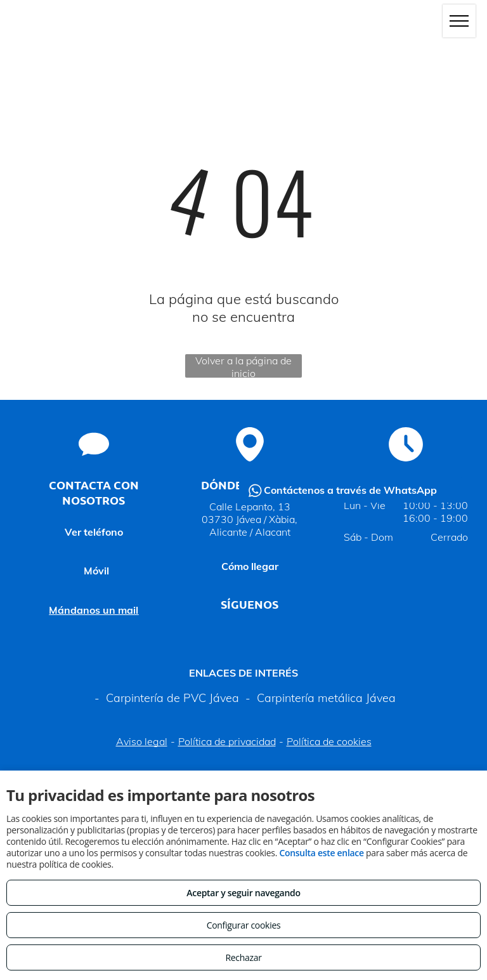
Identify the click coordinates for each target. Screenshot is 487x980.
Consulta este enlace (321, 853)
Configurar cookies (244, 925)
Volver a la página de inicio (243, 366)
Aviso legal (142, 741)
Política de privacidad (227, 741)
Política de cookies (329, 741)
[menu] (459, 21)
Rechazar (243, 957)
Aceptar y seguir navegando (243, 893)
